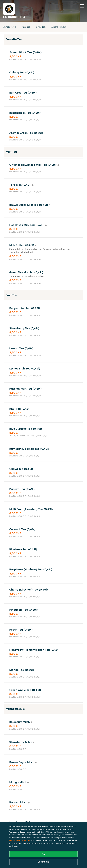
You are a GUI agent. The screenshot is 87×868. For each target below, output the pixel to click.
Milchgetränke (59, 27)
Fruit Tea (41, 27)
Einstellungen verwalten (20, 840)
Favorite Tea (9, 27)
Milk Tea (26, 27)
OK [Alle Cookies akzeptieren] (44, 854)
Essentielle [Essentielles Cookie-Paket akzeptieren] (43, 862)
